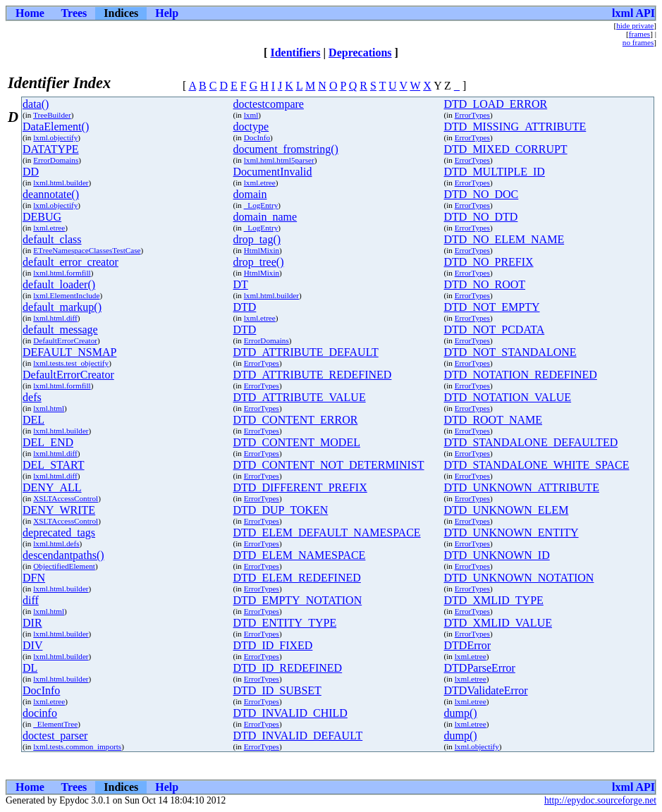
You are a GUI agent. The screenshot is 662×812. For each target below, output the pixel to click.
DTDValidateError (486, 690)
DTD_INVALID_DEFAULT (298, 736)
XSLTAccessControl (66, 498)
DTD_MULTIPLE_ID (495, 172)
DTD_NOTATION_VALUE (508, 397)
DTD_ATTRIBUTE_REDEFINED (313, 375)
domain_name (265, 217)
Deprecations (360, 53)
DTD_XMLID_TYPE (494, 600)
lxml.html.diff (55, 318)
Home (30, 13)
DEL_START (54, 465)
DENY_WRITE (59, 510)
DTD (245, 307)
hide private (635, 25)
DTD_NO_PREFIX (489, 262)
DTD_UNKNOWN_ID (497, 555)
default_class (52, 239)
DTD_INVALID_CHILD (290, 713)
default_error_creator (71, 262)
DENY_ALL (52, 487)
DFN (34, 578)
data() (36, 104)
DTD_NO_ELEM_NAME (504, 239)
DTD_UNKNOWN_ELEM (507, 510)
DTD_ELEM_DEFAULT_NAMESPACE (327, 533)
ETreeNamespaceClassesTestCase (87, 250)
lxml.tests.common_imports (77, 746)
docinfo (40, 713)
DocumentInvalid (273, 172)
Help (167, 13)
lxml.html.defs (56, 543)
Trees (74, 13)
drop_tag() (257, 239)
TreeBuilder (52, 115)
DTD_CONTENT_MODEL (297, 442)
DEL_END (48, 442)
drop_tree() (259, 262)
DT (241, 284)
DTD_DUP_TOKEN (281, 510)
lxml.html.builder (61, 183)
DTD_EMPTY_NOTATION (298, 600)
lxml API (633, 13)
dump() (461, 713)
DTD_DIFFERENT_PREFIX (300, 487)
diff (31, 600)
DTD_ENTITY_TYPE (285, 623)
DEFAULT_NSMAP (69, 352)
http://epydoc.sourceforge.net (600, 800)
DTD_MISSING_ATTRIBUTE (515, 127)
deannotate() (51, 194)
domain (250, 194)
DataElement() (56, 127)
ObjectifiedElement (64, 566)
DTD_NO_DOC (482, 194)
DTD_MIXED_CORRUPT (506, 149)
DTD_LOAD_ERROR (496, 104)
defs (32, 397)
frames (639, 34)
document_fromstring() (286, 149)
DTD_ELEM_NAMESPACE (300, 555)
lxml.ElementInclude (66, 295)
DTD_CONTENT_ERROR (296, 420)
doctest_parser (55, 736)
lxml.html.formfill (62, 273)
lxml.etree (260, 183)
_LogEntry (261, 205)
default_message (60, 330)
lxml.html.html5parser (279, 160)
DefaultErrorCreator (65, 340)
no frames (638, 42)
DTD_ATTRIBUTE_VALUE (300, 397)
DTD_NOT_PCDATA (495, 330)
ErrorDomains (56, 160)
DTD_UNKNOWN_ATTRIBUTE (522, 487)
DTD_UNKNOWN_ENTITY (511, 533)
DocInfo (257, 137)
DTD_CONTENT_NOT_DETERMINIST (329, 465)
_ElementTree (55, 724)
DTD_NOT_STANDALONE (510, 352)
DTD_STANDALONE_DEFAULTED (531, 442)
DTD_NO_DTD (481, 217)
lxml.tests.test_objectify (71, 363)
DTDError (468, 645)
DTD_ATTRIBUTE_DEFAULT (306, 352)
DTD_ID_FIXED (273, 645)
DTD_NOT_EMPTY (492, 307)
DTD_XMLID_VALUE (498, 623)
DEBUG (42, 217)
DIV (32, 645)
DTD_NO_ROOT (485, 284)
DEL (33, 420)
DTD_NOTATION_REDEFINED (521, 375)
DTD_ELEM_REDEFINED (297, 578)
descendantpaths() (63, 555)
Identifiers (295, 53)
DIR (32, 623)
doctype (251, 127)
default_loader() (59, 284)
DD (31, 172)
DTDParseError (480, 668)
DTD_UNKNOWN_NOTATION (519, 578)
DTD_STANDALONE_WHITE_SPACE (537, 465)
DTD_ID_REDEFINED (288, 668)
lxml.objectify (55, 137)
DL (30, 668)
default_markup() (62, 307)
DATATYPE (51, 149)
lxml (251, 115)
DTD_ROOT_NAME (494, 420)
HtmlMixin (262, 250)
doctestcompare (269, 104)
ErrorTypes (472, 115)
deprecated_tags (59, 533)
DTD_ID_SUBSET (277, 690)
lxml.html (49, 408)
